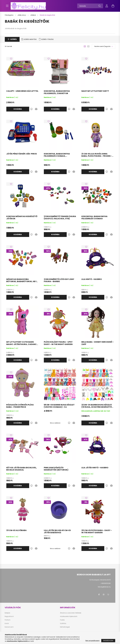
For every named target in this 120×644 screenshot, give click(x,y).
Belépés (7, 613)
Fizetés (62, 620)
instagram (104, 595)
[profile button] (107, 6)
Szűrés (13, 39)
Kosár (7, 623)
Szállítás (63, 623)
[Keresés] (90, 6)
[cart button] (113, 6)
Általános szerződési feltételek (71, 613)
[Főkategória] (9, 15)
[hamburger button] (7, 6)
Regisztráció (9, 616)
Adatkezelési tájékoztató (69, 616)
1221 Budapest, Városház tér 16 (100, 580)
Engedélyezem (108, 641)
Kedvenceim (9, 627)
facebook (99, 595)
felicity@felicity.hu (104, 587)
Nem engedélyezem (93, 641)
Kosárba (18, 109)
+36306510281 (106, 583)
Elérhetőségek (65, 627)
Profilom (8, 620)
